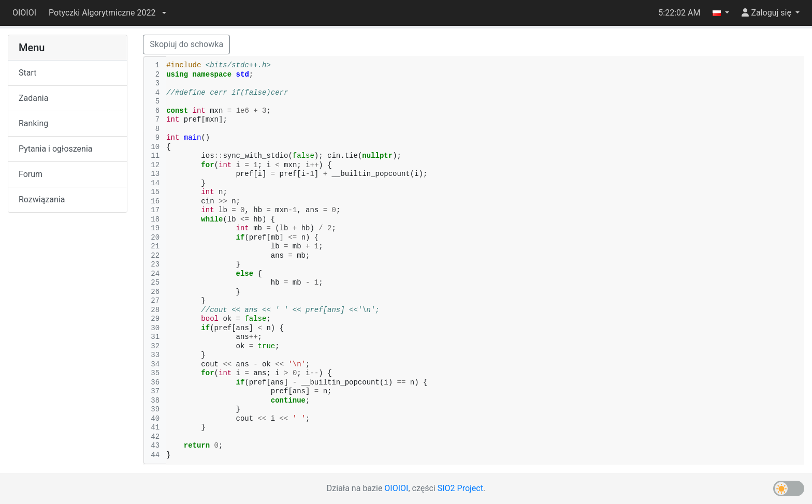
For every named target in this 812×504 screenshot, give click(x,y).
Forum (31, 174)
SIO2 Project (460, 488)
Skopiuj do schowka (186, 44)
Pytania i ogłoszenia (56, 149)
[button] (107, 13)
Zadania (33, 98)
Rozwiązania (42, 199)
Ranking (33, 123)
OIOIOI (24, 13)
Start (27, 73)
